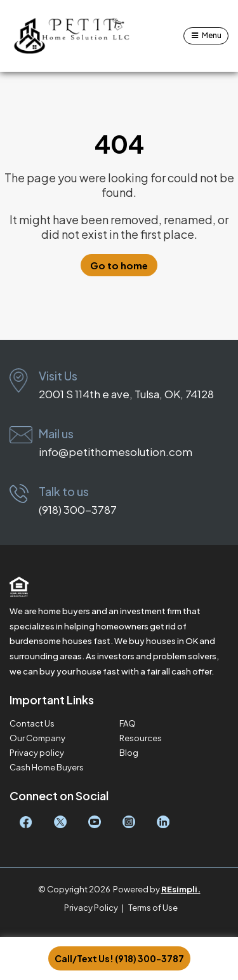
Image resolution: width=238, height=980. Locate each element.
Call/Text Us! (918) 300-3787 (119, 958)
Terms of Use (153, 908)
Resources (141, 738)
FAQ (128, 724)
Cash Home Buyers (47, 768)
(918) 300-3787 (78, 509)
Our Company (37, 738)
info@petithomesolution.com (116, 452)
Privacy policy (37, 753)
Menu (212, 35)
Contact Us (32, 724)
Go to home (119, 265)
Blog (129, 753)
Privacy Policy (91, 908)
